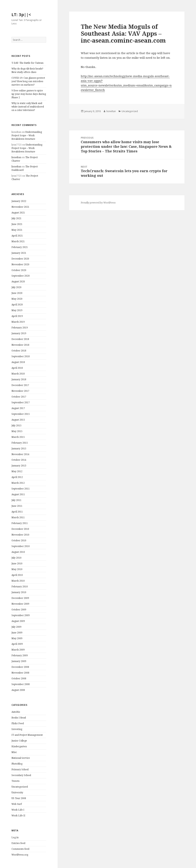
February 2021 (20, 247)
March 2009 (18, 650)
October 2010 (19, 540)
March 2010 (18, 581)
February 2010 (20, 587)
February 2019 (20, 328)
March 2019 (18, 322)
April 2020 (17, 305)
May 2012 (17, 471)
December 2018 (20, 339)
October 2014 (19, 460)
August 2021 (18, 213)
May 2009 (17, 638)
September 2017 (21, 402)
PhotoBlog (17, 764)
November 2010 (20, 535)
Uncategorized (20, 787)
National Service (21, 758)
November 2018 (20, 345)
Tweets (16, 781)
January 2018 (19, 379)
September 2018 (21, 356)
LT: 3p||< (21, 14)
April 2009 (17, 644)
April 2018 (17, 368)
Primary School (20, 769)
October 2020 (19, 270)
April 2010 (17, 575)
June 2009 (17, 633)
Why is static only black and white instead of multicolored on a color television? (28, 107)
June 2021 (17, 224)
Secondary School (21, 775)
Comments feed (20, 849)
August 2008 (18, 690)
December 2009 (20, 598)
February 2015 (20, 443)
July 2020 (16, 287)
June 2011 (17, 506)
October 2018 (19, 351)
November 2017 (20, 391)
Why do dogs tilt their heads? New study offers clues (27, 70)
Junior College (19, 741)
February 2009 (20, 655)
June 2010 (17, 563)
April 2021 (17, 236)
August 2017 (18, 408)
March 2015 (18, 437)
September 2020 (21, 276)
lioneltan (16, 157)
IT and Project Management (27, 735)
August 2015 (18, 420)
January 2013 (19, 466)
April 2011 (17, 512)
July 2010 (16, 558)
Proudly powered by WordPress (98, 203)
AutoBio (16, 712)
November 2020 (20, 264)
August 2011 (18, 494)
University (17, 792)
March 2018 (18, 374)
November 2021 (20, 207)
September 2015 (21, 414)
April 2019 (17, 316)
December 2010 (20, 529)
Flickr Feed (18, 723)
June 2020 (17, 293)
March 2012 (18, 483)
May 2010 (17, 569)
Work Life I (18, 810)
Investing (17, 729)
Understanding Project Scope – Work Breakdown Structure (27, 135)
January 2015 (19, 448)
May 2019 (17, 310)
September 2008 (21, 684)
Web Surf (17, 804)
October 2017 (19, 397)
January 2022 (19, 201)
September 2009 (21, 615)
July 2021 (16, 218)
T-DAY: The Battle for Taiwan (27, 63)
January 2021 (19, 253)
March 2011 (18, 517)
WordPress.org (20, 855)
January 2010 (19, 592)
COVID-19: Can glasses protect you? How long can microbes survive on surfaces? (28, 81)
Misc (14, 752)
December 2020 (20, 259)
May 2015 (17, 431)
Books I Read (19, 718)
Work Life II (18, 816)
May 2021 (17, 230)
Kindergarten (19, 746)
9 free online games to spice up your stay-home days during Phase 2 (29, 94)
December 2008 (20, 667)
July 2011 (16, 500)
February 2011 (20, 523)
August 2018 (18, 362)
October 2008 (19, 678)
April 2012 (17, 477)
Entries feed (18, 843)
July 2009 (16, 627)
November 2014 (20, 454)
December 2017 (20, 385)
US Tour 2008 (19, 798)
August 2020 (18, 281)
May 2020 (17, 299)
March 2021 (18, 241)
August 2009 (18, 621)
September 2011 (21, 489)
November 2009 (20, 604)
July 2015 (16, 425)
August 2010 (18, 552)
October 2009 (19, 610)
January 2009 (19, 661)
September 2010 (21, 546)
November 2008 (20, 673)
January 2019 (19, 333)
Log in (15, 837)
